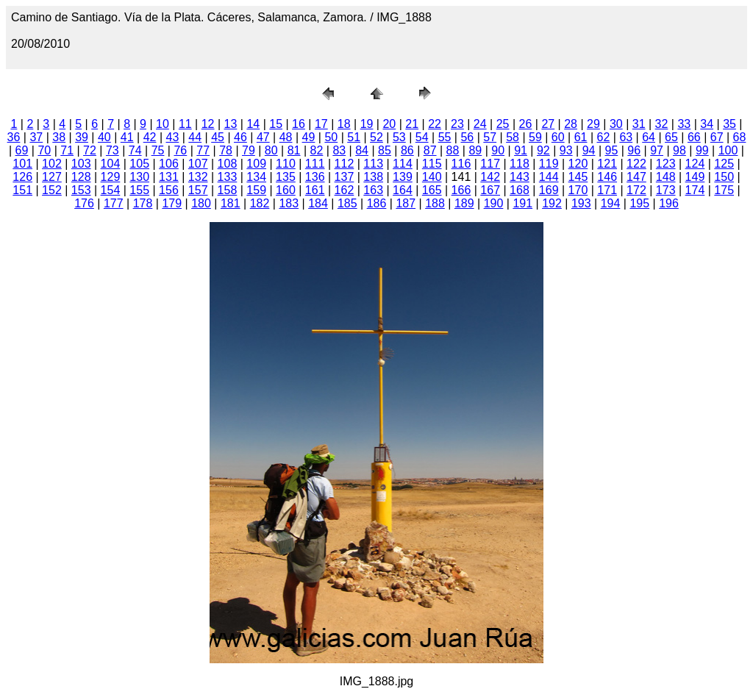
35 (729, 124)
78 (226, 150)
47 (263, 137)
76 (180, 150)
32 (662, 124)
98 (679, 150)
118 (520, 164)
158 (228, 190)
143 (520, 177)
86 (407, 150)
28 (571, 124)
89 (475, 150)
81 (294, 150)
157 (198, 190)
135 (286, 177)
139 (403, 177)
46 (240, 137)
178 (143, 203)
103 (81, 164)
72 (90, 150)
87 (430, 150)
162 (345, 190)
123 (666, 164)
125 (724, 164)
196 (669, 203)
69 (22, 150)
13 (231, 124)
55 (445, 137)
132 (198, 177)
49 (309, 137)
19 (367, 124)
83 (339, 150)
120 (578, 164)
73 (113, 150)
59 (535, 137)
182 (260, 203)
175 (724, 190)
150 (724, 177)
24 (480, 124)
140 (432, 177)
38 (59, 137)
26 (526, 124)
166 (461, 190)
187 (406, 203)
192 (552, 203)
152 (52, 190)
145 (578, 177)
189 (464, 203)
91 (521, 150)
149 (695, 177)
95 (612, 150)
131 (169, 177)
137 (345, 177)
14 (253, 124)
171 (607, 190)
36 (14, 137)
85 (385, 150)
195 (639, 203)
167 (490, 190)
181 (231, 203)
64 (649, 137)
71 (67, 150)
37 (36, 137)
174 (695, 190)
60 (558, 137)
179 (172, 203)
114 (403, 164)
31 (639, 124)
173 (666, 190)
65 (671, 137)
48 (286, 137)
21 (412, 124)
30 (616, 124)
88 (453, 150)
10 (163, 124)
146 (607, 177)
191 (522, 203)
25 (503, 124)
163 (373, 190)
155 (139, 190)
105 (139, 164)
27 (548, 124)
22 (435, 124)
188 (435, 203)
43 (173, 137)
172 (636, 190)
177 (114, 203)
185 (347, 203)
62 (604, 137)
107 (198, 164)
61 (581, 137)
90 (498, 150)
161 (315, 190)
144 (549, 177)
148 (666, 177)
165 (432, 190)
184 (318, 203)
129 (111, 177)
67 (717, 137)
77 (203, 150)
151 (22, 190)
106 (169, 164)
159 (256, 190)
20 (389, 124)
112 (345, 164)
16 (299, 124)
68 (740, 137)
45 (218, 137)
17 (321, 124)
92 (543, 150)
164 (403, 190)
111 (315, 164)
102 (52, 164)
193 (581, 203)
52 (376, 137)
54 (422, 137)
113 (373, 164)
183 (289, 203)
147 (636, 177)
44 (195, 137)
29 (593, 124)
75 (158, 150)
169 (549, 190)
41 (127, 137)
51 (354, 137)
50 (331, 137)
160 (286, 190)
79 (249, 150)
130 (139, 177)
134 (256, 177)
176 (84, 203)
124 (695, 164)
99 (702, 150)
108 (228, 164)
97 (657, 150)
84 (362, 150)
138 (373, 177)
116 (461, 164)
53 (399, 137)
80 (271, 150)
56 (467, 137)
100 (728, 150)
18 (344, 124)
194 (611, 203)
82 (317, 150)
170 (578, 190)
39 (82, 137)
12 (208, 124)
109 (256, 164)
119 (549, 164)
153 (81, 190)
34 (707, 124)
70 (44, 150)
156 (169, 190)
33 (684, 124)
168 (520, 190)
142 (490, 177)
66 (694, 137)
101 (22, 164)
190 (494, 203)
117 (490, 164)
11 (185, 124)
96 (634, 150)
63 (626, 137)
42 (150, 137)
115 (432, 164)
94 (589, 150)
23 (457, 124)
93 (566, 150)
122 (636, 164)
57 (490, 137)
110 (286, 164)
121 (607, 164)
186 (377, 203)
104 (111, 164)
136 (315, 177)
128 (81, 177)
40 (104, 137)
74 (135, 150)
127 (52, 177)
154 (111, 190)
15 (276, 124)
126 (22, 177)
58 (513, 137)
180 (201, 203)
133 (228, 177)
